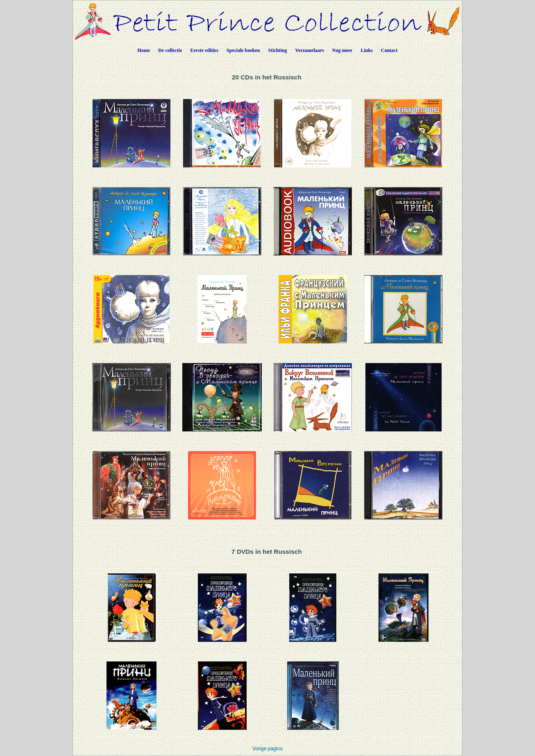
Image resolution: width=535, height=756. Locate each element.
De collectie (170, 50)
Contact (389, 50)
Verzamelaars (310, 50)
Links (366, 50)
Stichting (278, 50)
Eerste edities (204, 50)
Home (144, 50)
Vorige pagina (267, 749)
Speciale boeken (243, 50)
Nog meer (342, 50)
